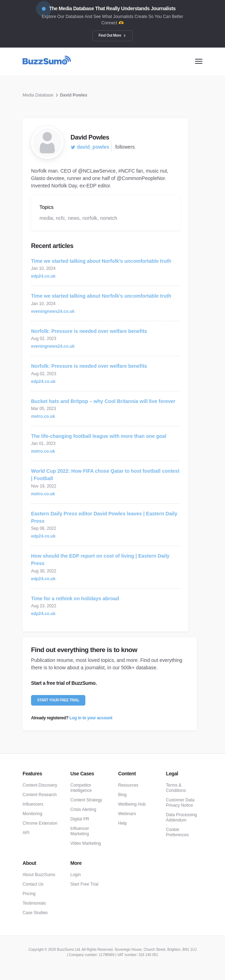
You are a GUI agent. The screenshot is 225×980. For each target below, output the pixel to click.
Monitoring (32, 814)
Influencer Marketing (80, 831)
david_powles (90, 147)
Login (76, 875)
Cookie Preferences (178, 832)
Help (123, 823)
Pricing (29, 894)
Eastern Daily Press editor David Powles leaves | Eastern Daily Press (104, 517)
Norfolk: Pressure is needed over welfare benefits (89, 331)
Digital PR (80, 819)
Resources (128, 785)
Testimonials (34, 903)
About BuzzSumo (39, 875)
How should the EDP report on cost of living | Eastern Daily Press (100, 560)
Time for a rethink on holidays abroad (75, 598)
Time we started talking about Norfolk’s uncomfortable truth (101, 261)
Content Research (40, 795)
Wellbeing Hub (132, 804)
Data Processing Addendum (182, 817)
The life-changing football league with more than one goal (99, 436)
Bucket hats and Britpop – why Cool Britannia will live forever (103, 401)
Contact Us (33, 884)
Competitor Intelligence (81, 788)
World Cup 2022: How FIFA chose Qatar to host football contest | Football (105, 475)
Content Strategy (86, 800)
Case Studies (35, 913)
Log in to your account (91, 718)
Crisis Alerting (83, 810)
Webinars (127, 814)
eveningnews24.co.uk (53, 311)
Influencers (33, 804)
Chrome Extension (40, 823)
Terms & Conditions (176, 788)
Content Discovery (40, 785)
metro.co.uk (43, 416)
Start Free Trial (84, 884)
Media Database (38, 95)
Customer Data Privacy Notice (180, 803)
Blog (122, 795)
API (26, 833)
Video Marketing (86, 843)
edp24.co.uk (43, 276)
